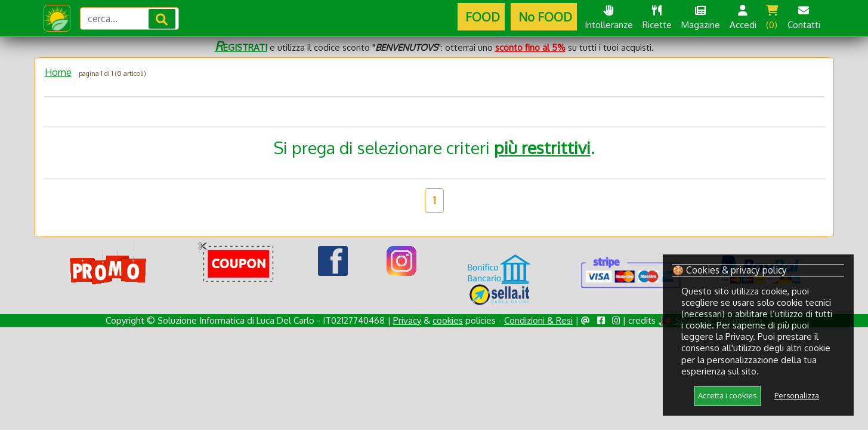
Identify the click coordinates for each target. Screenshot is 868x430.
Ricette (657, 18)
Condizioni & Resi (538, 320)
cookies (448, 320)
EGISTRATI (241, 47)
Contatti (804, 18)
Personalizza (797, 395)
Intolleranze (609, 18)
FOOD (481, 17)
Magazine (701, 18)
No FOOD (544, 17)
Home (58, 72)
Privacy (407, 320)
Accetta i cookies (727, 395)
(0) (772, 18)
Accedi (743, 18)
